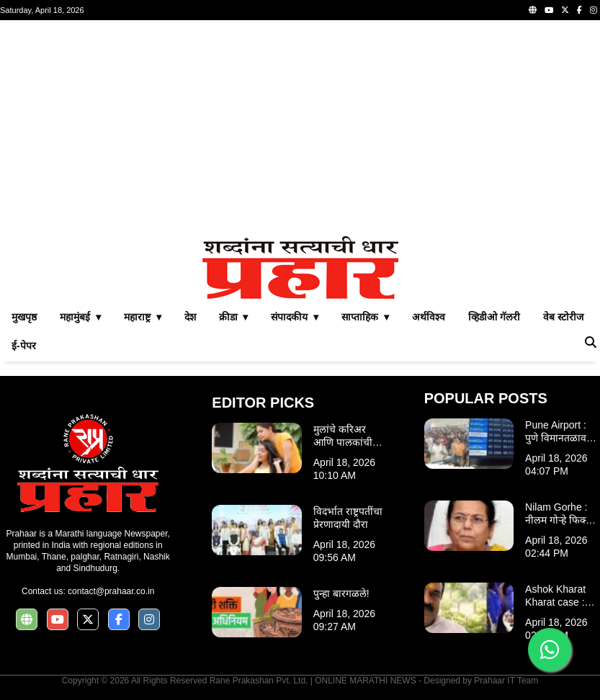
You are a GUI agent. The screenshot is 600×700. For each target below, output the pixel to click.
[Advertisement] (300, 128)
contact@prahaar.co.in (111, 591)
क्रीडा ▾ (234, 317)
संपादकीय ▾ (295, 317)
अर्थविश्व (429, 317)
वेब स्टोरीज (563, 317)
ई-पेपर (24, 346)
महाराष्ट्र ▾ (143, 317)
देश (190, 317)
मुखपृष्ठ (24, 317)
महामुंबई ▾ (80, 317)
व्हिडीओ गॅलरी (494, 317)
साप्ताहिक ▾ (365, 317)
